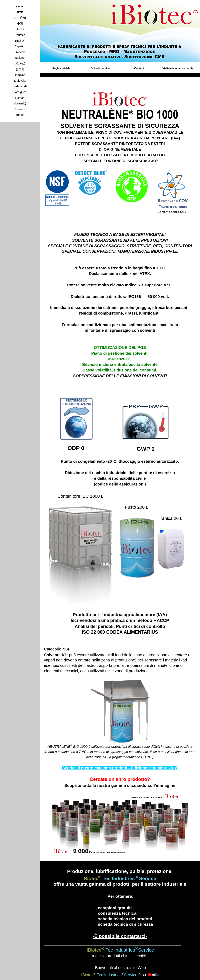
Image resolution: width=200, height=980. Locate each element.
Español (20, 46)
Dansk (20, 29)
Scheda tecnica (100, 68)
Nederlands (20, 86)
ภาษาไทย (20, 18)
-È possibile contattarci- (120, 936)
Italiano (20, 58)
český (20, 6)
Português (20, 92)
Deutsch (20, 35)
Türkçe (20, 115)
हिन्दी (20, 12)
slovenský (20, 103)
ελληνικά (20, 64)
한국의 (20, 69)
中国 (20, 24)
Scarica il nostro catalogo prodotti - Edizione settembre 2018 (120, 768)
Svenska (20, 109)
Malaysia (20, 81)
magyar (20, 75)
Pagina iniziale (62, 68)
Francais (20, 52)
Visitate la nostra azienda (178, 68)
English (20, 41)
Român (20, 98)
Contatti (139, 68)
